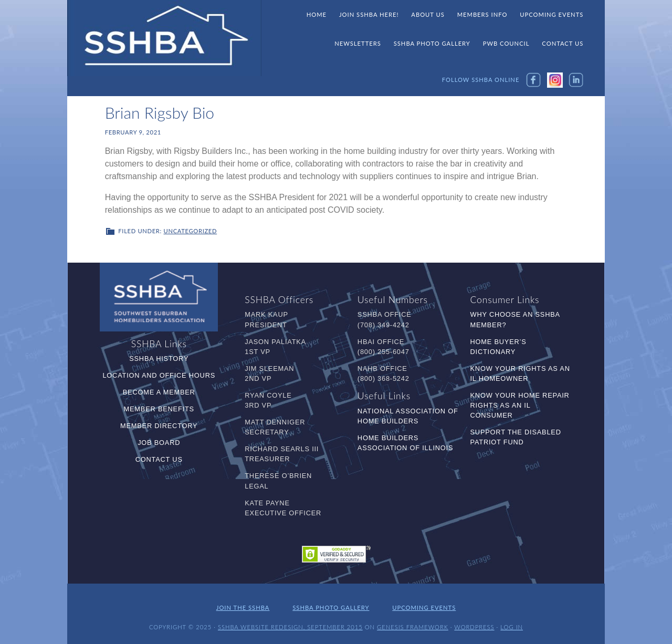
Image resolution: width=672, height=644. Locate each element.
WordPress (474, 627)
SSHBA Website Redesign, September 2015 (290, 627)
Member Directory (159, 426)
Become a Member (159, 392)
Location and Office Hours (159, 375)
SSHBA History (159, 359)
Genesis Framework (413, 627)
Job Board (159, 443)
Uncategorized (191, 231)
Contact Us (159, 459)
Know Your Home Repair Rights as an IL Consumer (520, 405)
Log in (512, 627)
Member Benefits (159, 409)
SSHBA (164, 38)
